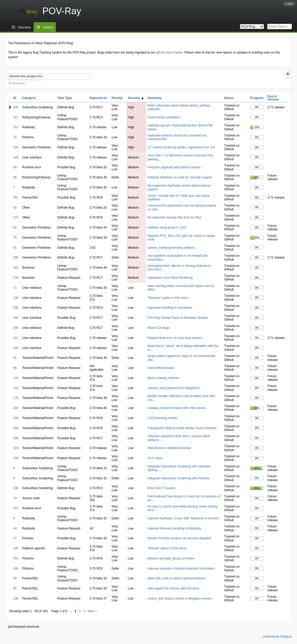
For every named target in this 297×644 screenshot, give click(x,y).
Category (29, 98)
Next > (93, 611)
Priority (117, 98)
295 (16, 328)
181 (16, 268)
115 (16, 378)
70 (15, 137)
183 (16, 408)
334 (16, 458)
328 (16, 157)
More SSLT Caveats (161, 488)
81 (15, 248)
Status (229, 98)
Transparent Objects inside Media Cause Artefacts (182, 428)
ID (15, 98)
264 (16, 569)
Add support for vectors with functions (173, 588)
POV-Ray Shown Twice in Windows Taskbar (178, 318)
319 (16, 448)
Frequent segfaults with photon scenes (174, 167)
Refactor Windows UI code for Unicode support (180, 177)
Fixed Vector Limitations (164, 117)
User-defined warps (161, 368)
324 (16, 147)
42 (15, 208)
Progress (257, 98)
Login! (289, 4)
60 (15, 228)
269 (16, 428)
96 (15, 368)
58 (15, 578)
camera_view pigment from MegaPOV (174, 388)
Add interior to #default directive (169, 448)
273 (16, 217)
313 (16, 127)
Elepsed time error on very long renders (175, 338)
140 (16, 548)
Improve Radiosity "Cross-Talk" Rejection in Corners (183, 518)
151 (16, 508)
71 (15, 288)
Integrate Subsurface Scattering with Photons (179, 478)
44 (15, 528)
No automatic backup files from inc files (174, 217)
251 (16, 198)
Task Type (65, 98)
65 (15, 588)
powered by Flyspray (278, 637)
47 (15, 538)
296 (16, 257)
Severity (136, 98)
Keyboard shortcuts (24, 627)
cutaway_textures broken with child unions (177, 408)
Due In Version (273, 98)
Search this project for (26, 76)
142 (16, 388)
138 (16, 298)
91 (15, 358)
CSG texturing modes (162, 418)
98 (15, 177)
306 (16, 107)
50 (15, 167)
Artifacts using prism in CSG (167, 228)
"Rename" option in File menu (168, 298)
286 (16, 438)
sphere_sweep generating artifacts (171, 248)
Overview (24, 27)
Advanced (18, 83)
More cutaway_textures (163, 378)
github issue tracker (169, 52)
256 (16, 418)
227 (16, 117)
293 (16, 318)
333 (16, 348)
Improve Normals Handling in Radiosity (174, 528)
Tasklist (48, 27)
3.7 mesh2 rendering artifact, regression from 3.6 (181, 147)
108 (16, 598)
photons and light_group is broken (171, 558)
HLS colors (155, 458)
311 (16, 338)
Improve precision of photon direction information (181, 569)
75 (15, 238)
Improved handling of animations (170, 308)
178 (16, 398)
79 (15, 498)
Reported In (98, 98)
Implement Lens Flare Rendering (170, 278)
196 (16, 488)
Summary (155, 98)
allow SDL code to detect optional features (176, 578)
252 (16, 558)
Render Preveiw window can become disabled (179, 538)
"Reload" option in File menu (167, 548)
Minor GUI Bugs (158, 328)
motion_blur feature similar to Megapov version (180, 598)
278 (16, 278)
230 (16, 308)
